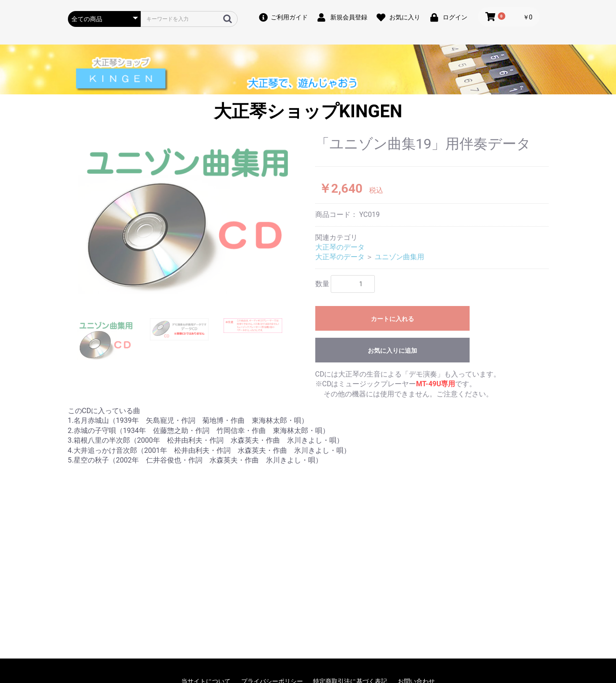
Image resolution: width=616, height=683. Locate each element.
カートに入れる (392, 319)
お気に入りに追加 (392, 351)
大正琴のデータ (340, 247)
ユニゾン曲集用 (399, 257)
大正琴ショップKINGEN (308, 111)
